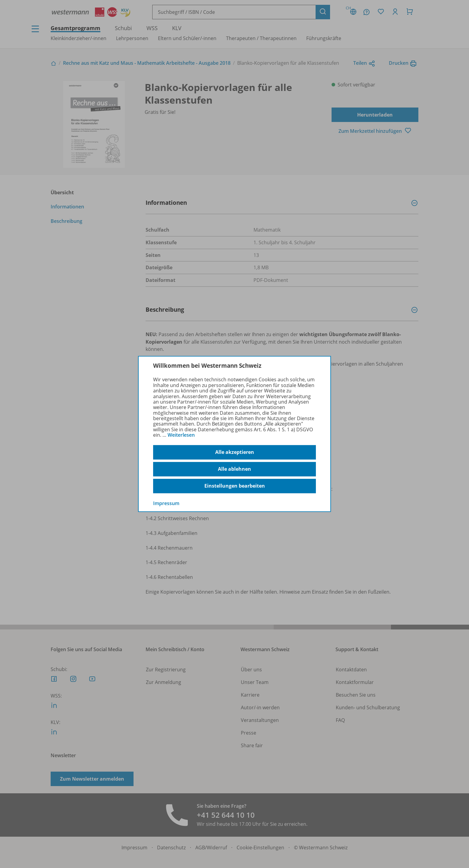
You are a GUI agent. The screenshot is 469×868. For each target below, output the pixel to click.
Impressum (166, 503)
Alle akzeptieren (235, 452)
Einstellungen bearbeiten (235, 486)
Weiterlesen (181, 435)
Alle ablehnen (234, 469)
